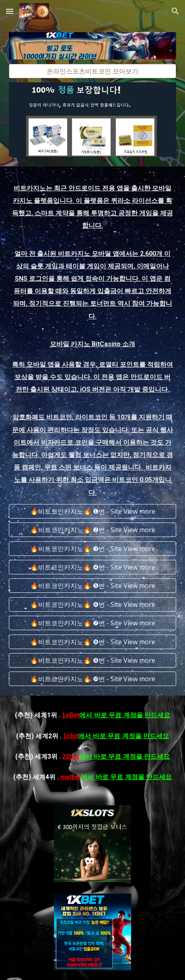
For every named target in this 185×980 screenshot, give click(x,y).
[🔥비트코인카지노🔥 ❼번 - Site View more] (92, 623)
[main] (92, 340)
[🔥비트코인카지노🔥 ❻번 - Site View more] (92, 604)
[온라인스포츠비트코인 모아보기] (92, 71)
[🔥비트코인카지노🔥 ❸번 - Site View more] (92, 549)
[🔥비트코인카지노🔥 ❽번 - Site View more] (92, 642)
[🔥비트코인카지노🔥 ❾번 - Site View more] (92, 660)
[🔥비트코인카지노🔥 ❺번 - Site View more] (92, 586)
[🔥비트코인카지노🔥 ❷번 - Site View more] (92, 530)
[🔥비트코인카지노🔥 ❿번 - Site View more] (92, 679)
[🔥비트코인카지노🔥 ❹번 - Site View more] (92, 567)
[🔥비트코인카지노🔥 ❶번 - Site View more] (92, 511)
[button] (10, 11)
